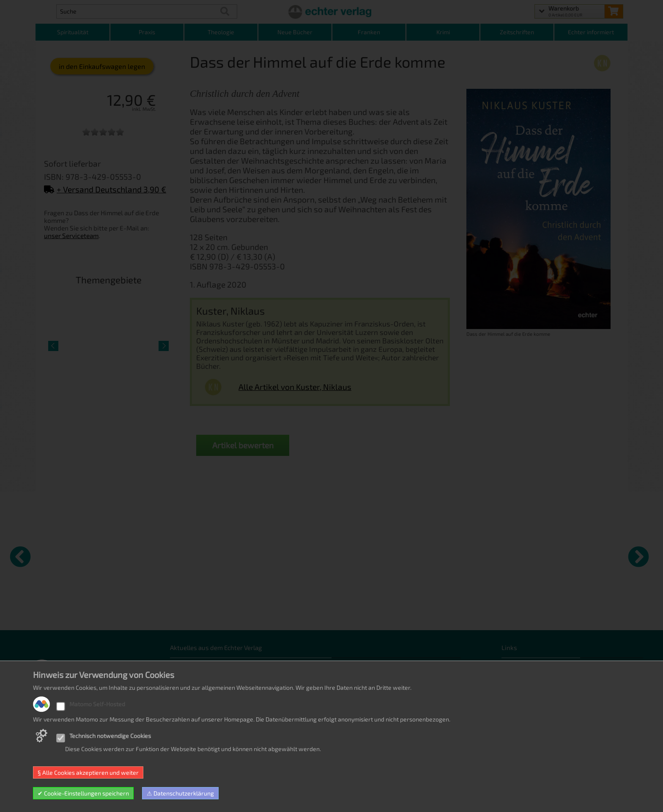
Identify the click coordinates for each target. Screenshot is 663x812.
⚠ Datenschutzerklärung (180, 793)
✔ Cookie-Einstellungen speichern (83, 793)
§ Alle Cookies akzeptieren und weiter (88, 772)
